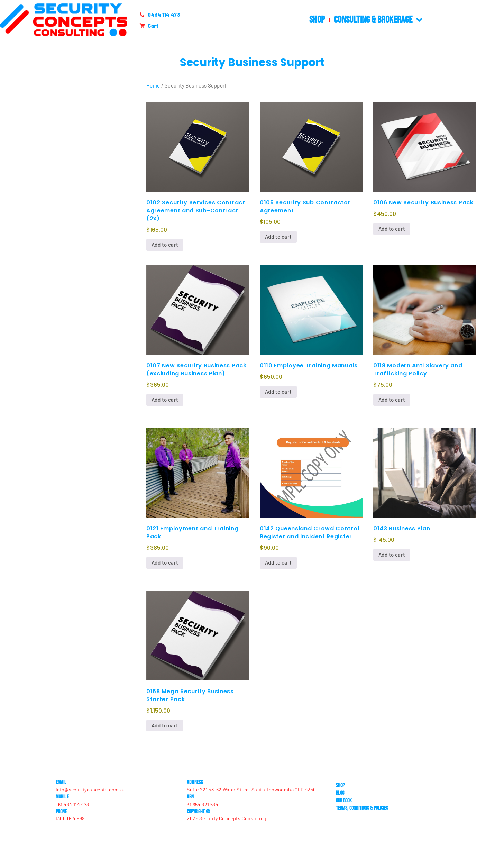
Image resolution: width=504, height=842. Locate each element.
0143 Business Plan (402, 528)
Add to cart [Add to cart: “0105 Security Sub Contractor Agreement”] (278, 237)
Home (153, 85)
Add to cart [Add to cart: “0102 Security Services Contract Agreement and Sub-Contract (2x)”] (165, 245)
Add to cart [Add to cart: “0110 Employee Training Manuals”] (278, 392)
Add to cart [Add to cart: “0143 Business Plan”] (392, 555)
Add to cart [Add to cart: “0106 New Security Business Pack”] (392, 229)
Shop (317, 20)
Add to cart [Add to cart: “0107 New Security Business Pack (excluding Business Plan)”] (165, 400)
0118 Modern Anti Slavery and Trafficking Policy (418, 369)
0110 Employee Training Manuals (309, 365)
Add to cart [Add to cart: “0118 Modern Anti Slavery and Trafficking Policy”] (392, 400)
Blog (340, 793)
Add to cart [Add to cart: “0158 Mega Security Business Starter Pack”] (165, 725)
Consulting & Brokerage (378, 20)
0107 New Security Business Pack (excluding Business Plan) (196, 369)
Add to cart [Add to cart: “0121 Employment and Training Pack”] (165, 562)
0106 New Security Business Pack (423, 203)
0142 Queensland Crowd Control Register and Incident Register (309, 532)
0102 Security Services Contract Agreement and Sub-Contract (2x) (196, 210)
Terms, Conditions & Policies (362, 808)
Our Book (344, 800)
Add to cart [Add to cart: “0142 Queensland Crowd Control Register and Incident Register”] (278, 562)
